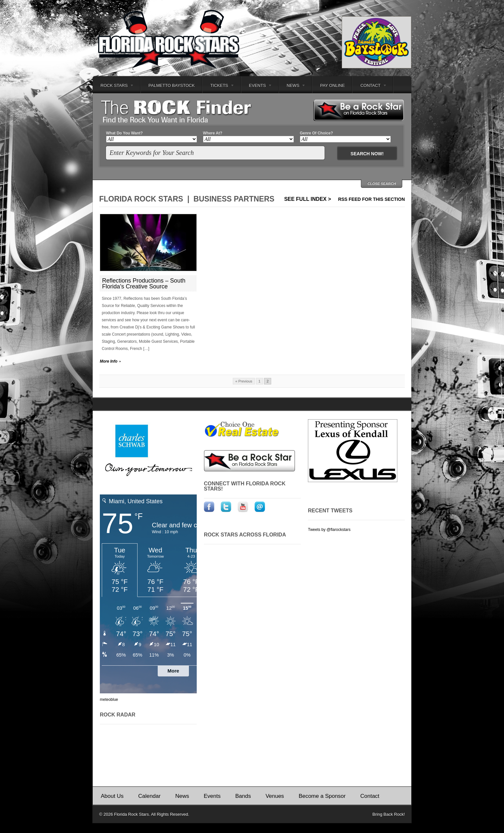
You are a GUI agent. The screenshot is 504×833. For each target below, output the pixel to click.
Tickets (219, 86)
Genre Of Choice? (316, 133)
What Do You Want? (124, 133)
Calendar (149, 796)
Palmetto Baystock (172, 85)
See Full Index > (308, 199)
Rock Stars (113, 86)
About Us (112, 796)
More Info (109, 361)
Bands (243, 796)
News (292, 86)
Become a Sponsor (322, 796)
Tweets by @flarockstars (329, 530)
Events (257, 86)
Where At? (213, 133)
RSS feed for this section (371, 199)
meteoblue (109, 700)
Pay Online (333, 85)
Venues (275, 796)
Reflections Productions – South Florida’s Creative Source (144, 284)
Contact (370, 86)
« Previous (244, 381)
